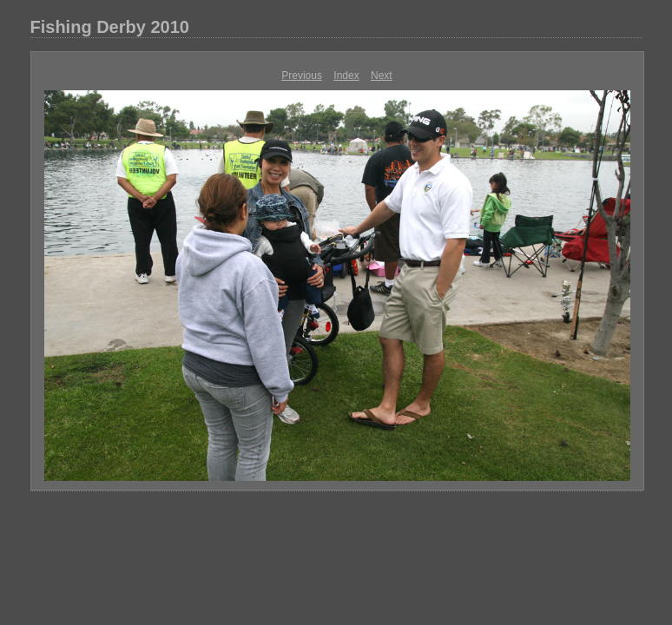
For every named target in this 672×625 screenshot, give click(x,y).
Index (346, 76)
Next (382, 76)
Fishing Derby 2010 (110, 27)
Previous (302, 76)
